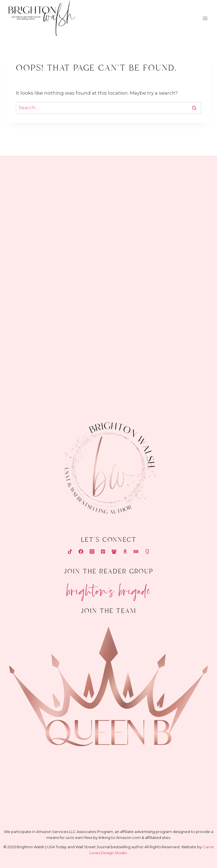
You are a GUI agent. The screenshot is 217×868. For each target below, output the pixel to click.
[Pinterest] (103, 552)
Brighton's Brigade (109, 589)
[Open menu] (205, 19)
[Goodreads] (147, 552)
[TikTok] (70, 552)
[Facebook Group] (114, 552)
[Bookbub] (136, 552)
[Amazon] (125, 552)
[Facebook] (81, 552)
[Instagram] (92, 552)
